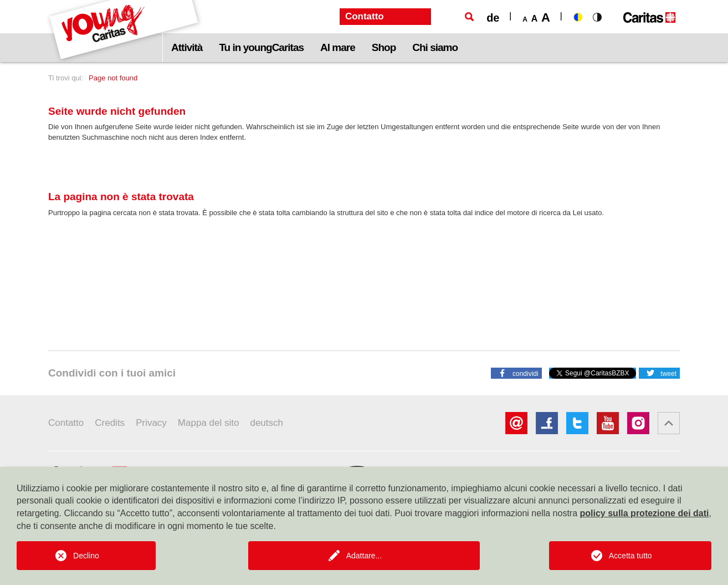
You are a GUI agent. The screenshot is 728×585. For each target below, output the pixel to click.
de (493, 18)
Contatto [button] (365, 16)
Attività (187, 47)
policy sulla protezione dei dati (645, 513)
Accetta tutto (630, 556)
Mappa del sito (209, 423)
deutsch (266, 423)
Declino (86, 556)
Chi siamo (435, 47)
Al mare (338, 47)
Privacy (151, 423)
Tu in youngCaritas (261, 47)
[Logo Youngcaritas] (124, 31)
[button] (516, 373)
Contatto (66, 423)
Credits (110, 423)
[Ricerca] (469, 17)
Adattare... (364, 556)
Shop (384, 47)
